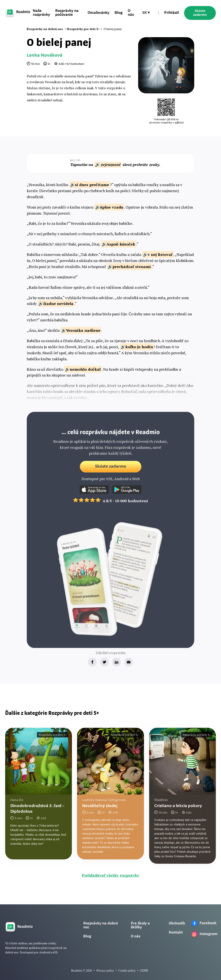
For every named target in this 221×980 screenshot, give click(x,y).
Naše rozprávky (41, 13)
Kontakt (176, 933)
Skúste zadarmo (200, 13)
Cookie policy (127, 971)
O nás (131, 13)
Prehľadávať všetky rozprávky (110, 875)
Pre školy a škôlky (140, 925)
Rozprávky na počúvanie (67, 13)
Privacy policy (105, 971)
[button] (146, 13)
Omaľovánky (99, 13)
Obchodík (177, 923)
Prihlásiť (172, 13)
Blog (119, 13)
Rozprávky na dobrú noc (101, 925)
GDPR (144, 971)
